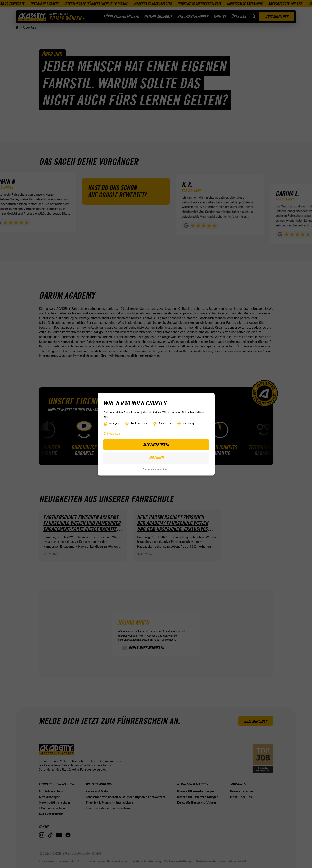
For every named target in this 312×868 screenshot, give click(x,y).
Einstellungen (112, 433)
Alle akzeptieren (156, 444)
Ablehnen (156, 458)
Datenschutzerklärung (156, 469)
